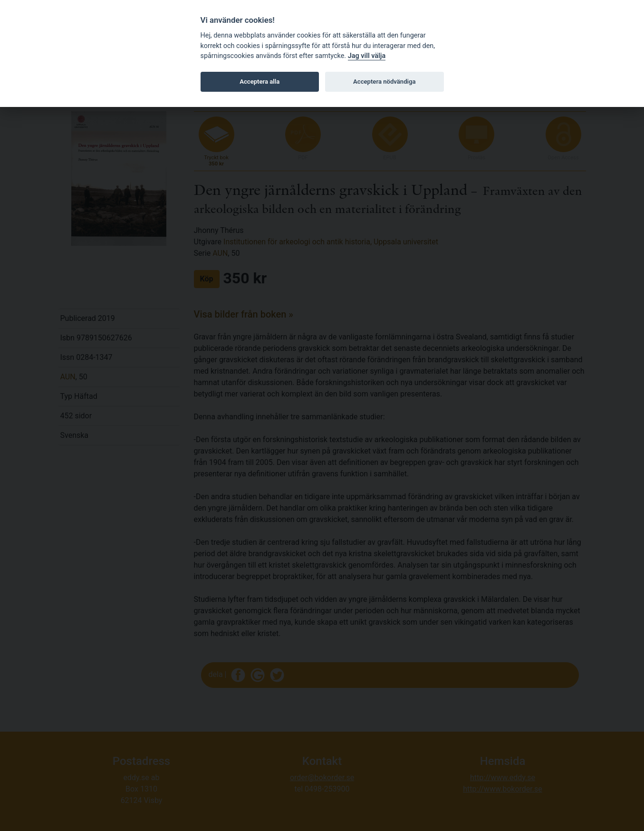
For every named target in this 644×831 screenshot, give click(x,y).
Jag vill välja (367, 56)
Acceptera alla (260, 82)
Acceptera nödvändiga (384, 82)
